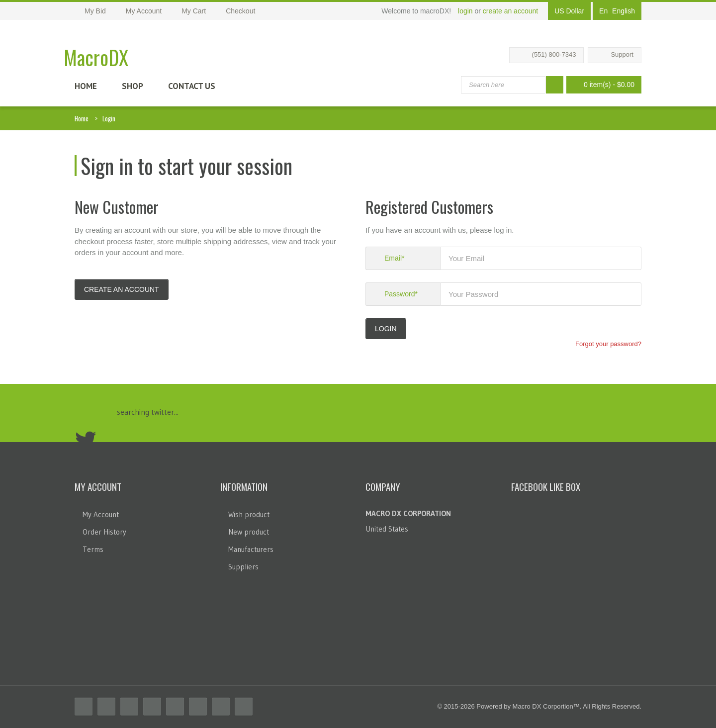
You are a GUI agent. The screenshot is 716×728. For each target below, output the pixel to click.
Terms (93, 549)
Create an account (122, 289)
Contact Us (192, 86)
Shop (133, 86)
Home (86, 86)
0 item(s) (601, 85)
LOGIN (386, 329)
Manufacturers (251, 549)
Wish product (249, 514)
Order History (104, 532)
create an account (510, 11)
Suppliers (243, 567)
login (465, 11)
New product (249, 532)
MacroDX (96, 57)
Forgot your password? (608, 344)
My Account (101, 514)
